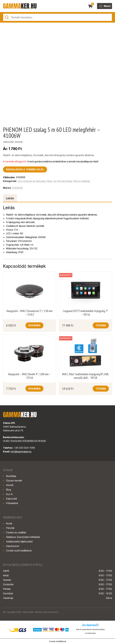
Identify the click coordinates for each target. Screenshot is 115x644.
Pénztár (10, 528)
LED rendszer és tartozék (31, 181)
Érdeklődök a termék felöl (25, 169)
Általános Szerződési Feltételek (23, 537)
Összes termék (14, 481)
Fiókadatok (12, 503)
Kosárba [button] (34, 325)
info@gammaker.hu (21, 452)
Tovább (101, 325)
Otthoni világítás (81, 181)
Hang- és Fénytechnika (59, 181)
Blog (8, 490)
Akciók (10, 485)
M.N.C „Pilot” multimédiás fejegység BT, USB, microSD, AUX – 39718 (86, 376)
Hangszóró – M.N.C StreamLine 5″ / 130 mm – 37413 (29, 313)
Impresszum (13, 546)
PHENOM (17, 188)
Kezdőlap (11, 476)
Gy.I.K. (10, 494)
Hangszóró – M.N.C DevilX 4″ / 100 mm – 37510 (29, 376)
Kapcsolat (11, 499)
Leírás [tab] (10, 198)
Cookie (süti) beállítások (19, 551)
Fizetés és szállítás (16, 532)
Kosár (9, 523)
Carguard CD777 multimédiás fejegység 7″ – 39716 (85, 313)
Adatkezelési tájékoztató (19, 542)
